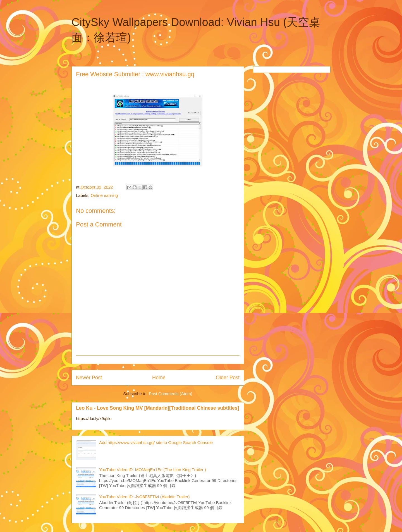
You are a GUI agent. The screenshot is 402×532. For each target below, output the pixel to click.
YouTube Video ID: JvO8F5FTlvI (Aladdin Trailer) (144, 497)
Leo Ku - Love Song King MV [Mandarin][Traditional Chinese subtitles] (157, 408)
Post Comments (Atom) (171, 394)
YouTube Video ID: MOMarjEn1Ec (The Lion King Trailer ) (153, 470)
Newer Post (89, 378)
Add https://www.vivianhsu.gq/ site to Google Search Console (156, 442)
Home (159, 378)
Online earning (104, 195)
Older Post (228, 378)
